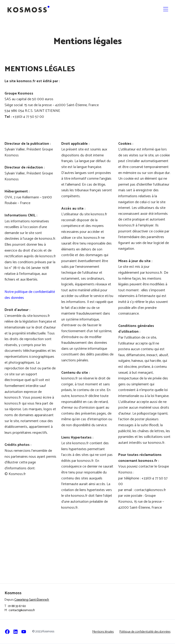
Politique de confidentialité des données (145, 632)
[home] (28, 9)
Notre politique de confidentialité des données (30, 295)
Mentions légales (103, 632)
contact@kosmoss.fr (22, 610)
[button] (166, 9)
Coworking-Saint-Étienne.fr (32, 600)
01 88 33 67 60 (17, 606)
